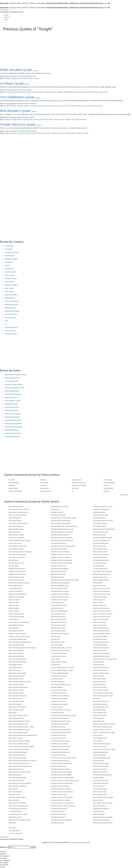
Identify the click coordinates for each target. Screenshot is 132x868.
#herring (26, 78)
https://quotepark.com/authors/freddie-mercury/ (21, 131)
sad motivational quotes (100, 651)
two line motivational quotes (101, 780)
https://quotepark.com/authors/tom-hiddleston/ (21, 104)
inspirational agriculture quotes (60, 507)
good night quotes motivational (17, 786)
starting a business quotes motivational (104, 724)
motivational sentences (57, 823)
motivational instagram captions (60, 724)
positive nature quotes (99, 586)
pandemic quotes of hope (100, 577)
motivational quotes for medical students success (65, 780)
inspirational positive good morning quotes (63, 546)
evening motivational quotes (17, 676)
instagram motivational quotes (59, 597)
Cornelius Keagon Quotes (14, 384)
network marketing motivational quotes (104, 529)
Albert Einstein (45, 488)
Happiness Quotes (11, 285)
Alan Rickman (44, 483)
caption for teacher (14, 603)
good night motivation (15, 775)
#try (5, 92)
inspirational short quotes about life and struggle (65, 580)
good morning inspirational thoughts (19, 730)
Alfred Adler (75, 488)
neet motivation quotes (100, 526)
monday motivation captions (59, 662)
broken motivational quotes (16, 580)
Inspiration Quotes (11, 295)
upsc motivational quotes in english (103, 797)
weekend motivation (99, 812)
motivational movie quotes (58, 738)
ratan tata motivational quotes (102, 634)
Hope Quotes (9, 288)
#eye (46, 119)
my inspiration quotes (99, 512)
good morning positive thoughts (18, 758)
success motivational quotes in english (104, 749)
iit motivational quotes (15, 817)
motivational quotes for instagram (60, 769)
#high (66, 92)
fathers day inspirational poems (18, 696)
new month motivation (99, 535)
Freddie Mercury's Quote (18, 125)
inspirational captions (57, 512)
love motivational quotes (58, 642)
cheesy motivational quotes (16, 617)
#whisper (7, 119)
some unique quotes (99, 721)
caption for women (14, 608)
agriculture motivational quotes (17, 515)
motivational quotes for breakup (60, 761)
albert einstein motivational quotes (18, 524)
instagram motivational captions (60, 594)
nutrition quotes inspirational (101, 555)
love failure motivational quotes (60, 634)
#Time (96, 92)
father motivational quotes (16, 693)
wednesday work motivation (101, 809)
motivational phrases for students (60, 741)
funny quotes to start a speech (17, 707)
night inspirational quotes (100, 549)
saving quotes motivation (100, 670)
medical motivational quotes (59, 653)
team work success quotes (101, 766)
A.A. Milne (12, 480)
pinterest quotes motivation (101, 580)
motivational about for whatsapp (60, 696)
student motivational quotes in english (104, 732)
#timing (17, 92)
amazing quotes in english (16, 535)
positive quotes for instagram (101, 591)
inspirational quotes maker (58, 566)
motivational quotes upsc (58, 817)
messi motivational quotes (58, 656)
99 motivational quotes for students (19, 509)
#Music (80, 106)
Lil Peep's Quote (12, 83)
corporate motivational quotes (17, 634)
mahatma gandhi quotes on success (61, 648)
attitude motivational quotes (17, 538)
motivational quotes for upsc (59, 795)
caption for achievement (16, 591)
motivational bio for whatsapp (59, 704)
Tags (6, 20)
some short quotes (98, 718)
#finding (72, 92)
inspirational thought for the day (60, 586)
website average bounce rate (81, 842)
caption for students (14, 600)
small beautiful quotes (99, 710)
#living (40, 106)
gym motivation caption (15, 792)
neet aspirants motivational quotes (103, 521)
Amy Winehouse (108, 488)
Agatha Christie (13, 488)
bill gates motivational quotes (17, 572)
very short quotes (98, 800)
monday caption (55, 659)
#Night (67, 119)
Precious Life (4, 10)
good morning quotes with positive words (20, 766)
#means (33, 133)
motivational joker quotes (58, 727)
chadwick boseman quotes (16, 614)
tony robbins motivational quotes (102, 775)
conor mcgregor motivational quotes (19, 622)
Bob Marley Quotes (11, 404)
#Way (101, 92)
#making (60, 92)
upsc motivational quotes (100, 795)
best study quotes (14, 566)
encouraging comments (15, 665)
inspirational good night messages (61, 524)
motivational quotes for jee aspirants (61, 772)
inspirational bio (55, 509)
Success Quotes (10, 318)
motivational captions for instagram (61, 710)
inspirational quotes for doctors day (61, 555)
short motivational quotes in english (103, 696)
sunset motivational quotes (101, 752)
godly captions (13, 713)
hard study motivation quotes (17, 797)
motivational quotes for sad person (61, 789)
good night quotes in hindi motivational (20, 783)
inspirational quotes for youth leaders (61, 563)
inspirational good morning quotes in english (64, 518)
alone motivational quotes (16, 529)
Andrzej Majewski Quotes (13, 424)
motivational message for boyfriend (61, 730)
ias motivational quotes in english (18, 814)
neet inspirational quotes (100, 524)
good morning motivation (16, 738)
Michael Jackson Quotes (13, 420)
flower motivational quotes (16, 701)
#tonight (13, 78)
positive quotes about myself (101, 588)
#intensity (46, 106)
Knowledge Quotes (11, 327)
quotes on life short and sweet (102, 617)
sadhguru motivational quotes (102, 653)
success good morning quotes (102, 744)
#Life (106, 92)
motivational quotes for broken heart (61, 764)
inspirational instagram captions (60, 535)
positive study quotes (99, 600)
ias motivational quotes (15, 812)
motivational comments (58, 713)
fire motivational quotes (15, 699)
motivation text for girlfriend (59, 693)
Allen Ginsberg (108, 480)
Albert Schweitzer (45, 491)
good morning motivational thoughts (19, 749)
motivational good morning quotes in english (64, 716)
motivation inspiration (57, 687)
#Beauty (83, 119)
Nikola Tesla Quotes (12, 410)
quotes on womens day (100, 622)
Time (7, 321)
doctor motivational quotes (16, 645)
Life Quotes (9, 249)
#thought (20, 106)
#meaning (41, 133)
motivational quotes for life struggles (61, 775)
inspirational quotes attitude (59, 549)
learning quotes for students (59, 622)
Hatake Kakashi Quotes (13, 433)
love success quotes (57, 645)
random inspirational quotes (101, 628)
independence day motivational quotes (20, 820)
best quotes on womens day (17, 557)
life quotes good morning (58, 628)
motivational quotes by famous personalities (63, 758)
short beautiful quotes (99, 684)
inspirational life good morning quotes (62, 538)
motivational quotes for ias (58, 766)
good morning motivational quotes (18, 744)
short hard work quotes (100, 687)
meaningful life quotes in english (60, 651)
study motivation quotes (100, 738)
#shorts (23, 92)
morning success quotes (58, 682)
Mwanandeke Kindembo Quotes (16, 375)
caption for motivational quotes (17, 594)
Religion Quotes (10, 308)
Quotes (7, 265)
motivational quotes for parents (60, 786)
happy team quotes (14, 795)
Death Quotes (10, 282)
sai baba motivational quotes (101, 656)
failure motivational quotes (16, 684)
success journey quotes (100, 747)
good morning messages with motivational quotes (23, 735)
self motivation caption (99, 679)
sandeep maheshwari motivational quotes (105, 659)
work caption (12, 828)
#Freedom (73, 106)
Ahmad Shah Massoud (15, 491)
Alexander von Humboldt (79, 486)
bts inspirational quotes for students (19, 583)
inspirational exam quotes (58, 515)
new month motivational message (103, 538)
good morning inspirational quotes (18, 724)
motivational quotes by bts (58, 755)
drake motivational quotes (16, 653)
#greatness (55, 106)
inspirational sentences (57, 577)
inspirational (12, 823)
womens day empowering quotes (103, 823)
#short (29, 92)
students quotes (98, 735)
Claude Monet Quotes (12, 437)
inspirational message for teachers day (62, 540)
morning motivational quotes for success (62, 668)
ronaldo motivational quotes (101, 642)
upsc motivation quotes (100, 792)
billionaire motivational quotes (17, 574)
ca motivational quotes (15, 588)
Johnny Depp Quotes (12, 391)
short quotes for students (100, 704)
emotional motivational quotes (17, 662)
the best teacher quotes (100, 769)
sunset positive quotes (99, 755)
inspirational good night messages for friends (64, 526)
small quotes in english (100, 716)
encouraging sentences (15, 668)
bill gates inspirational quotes (17, 569)
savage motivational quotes (101, 668)
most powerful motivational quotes (61, 684)
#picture (27, 106)
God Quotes (9, 262)
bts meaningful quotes (15, 586)
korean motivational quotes (59, 620)
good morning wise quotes (16, 769)
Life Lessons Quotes (12, 301)
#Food (90, 106)
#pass (42, 92)
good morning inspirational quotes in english (21, 727)
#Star (78, 119)
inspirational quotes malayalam (60, 569)
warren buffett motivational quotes (103, 803)
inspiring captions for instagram (60, 591)
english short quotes (14, 670)
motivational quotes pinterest (59, 809)
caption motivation (14, 611)
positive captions (98, 583)
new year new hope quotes (101, 543)
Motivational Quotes (12, 305)
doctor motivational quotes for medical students (22, 648)
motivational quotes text (58, 812)
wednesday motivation (99, 806)
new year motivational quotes (101, 540)
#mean (48, 133)
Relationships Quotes (12, 311)
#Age (95, 106)
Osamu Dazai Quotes (12, 417)
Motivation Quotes (11, 334)
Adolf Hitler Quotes (11, 430)
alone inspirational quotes (16, 526)
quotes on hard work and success (103, 614)
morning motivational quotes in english (62, 670)
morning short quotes (57, 679)
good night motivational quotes (17, 778)
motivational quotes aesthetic (59, 744)
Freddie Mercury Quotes (13, 394)
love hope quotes (56, 636)
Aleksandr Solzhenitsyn (79, 483)
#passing (35, 92)
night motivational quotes (100, 552)
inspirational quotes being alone (60, 552)
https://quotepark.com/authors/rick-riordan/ (20, 117)
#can (31, 78)
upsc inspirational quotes (100, 789)
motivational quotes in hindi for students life (63, 806)
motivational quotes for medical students (62, 778)
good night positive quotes (16, 780)
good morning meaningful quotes (18, 732)
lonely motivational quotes (58, 631)
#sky (20, 119)
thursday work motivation (100, 772)
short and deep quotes (99, 682)
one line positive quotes (100, 563)
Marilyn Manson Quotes (13, 414)
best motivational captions (16, 549)
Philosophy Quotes (11, 259)
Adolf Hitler (12, 486)
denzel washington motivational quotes (20, 642)
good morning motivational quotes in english (21, 747)
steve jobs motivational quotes (102, 730)
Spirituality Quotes (11, 314)
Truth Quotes (9, 269)
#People (86, 133)
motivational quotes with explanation (61, 820)
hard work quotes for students (17, 803)
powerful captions (98, 603)
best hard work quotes (15, 543)
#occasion (26, 133)
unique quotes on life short (101, 783)
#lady (31, 119)
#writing (7, 78)
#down (51, 119)
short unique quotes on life (101, 707)
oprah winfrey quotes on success (103, 572)
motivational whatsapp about (101, 509)
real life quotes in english (100, 636)
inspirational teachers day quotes (60, 583)
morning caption (55, 665)
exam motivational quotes (16, 679)
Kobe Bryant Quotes (12, 407)
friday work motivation (15, 704)
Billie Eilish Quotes (11, 397)
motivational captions (57, 707)
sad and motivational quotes (101, 648)
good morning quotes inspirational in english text (23, 761)
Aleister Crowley (77, 480)
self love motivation (99, 676)
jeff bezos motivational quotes (59, 611)
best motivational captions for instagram (20, 552)
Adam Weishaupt (14, 483)
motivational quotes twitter (58, 814)
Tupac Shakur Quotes (12, 378)
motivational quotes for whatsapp (60, 800)
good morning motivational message (19, 741)
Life (6, 324)
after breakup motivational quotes (18, 512)
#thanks (13, 133)
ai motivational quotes (15, 521)
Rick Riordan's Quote (15, 111)
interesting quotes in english (59, 600)
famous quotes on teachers (16, 690)
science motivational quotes (101, 673)
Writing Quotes (10, 298)
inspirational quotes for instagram (60, 557)
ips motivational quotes (57, 603)
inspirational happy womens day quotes (62, 529)
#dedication (71, 133)
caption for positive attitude (16, 597)
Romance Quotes (11, 278)
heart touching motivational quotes (19, 806)
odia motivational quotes (100, 557)
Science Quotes (10, 331)
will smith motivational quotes (101, 820)
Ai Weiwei (43, 480)
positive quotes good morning (102, 594)
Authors (7, 17)
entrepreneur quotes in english (17, 673)
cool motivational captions (16, 625)
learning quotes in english (58, 625)
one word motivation (99, 566)
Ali (73, 491)
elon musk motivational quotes (17, 659)
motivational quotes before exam (60, 752)
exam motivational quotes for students (20, 682)
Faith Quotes (9, 291)
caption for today (13, 605)
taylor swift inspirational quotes (102, 758)
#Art (85, 106)
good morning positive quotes (17, 755)
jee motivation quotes (57, 608)
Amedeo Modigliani (109, 483)
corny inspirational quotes (16, 631)
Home (6, 15)
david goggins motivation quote (18, 639)
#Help (91, 92)
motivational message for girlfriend (61, 732)
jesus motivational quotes (58, 614)
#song (19, 133)
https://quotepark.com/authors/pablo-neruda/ (21, 76)
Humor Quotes (10, 256)
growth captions (13, 789)
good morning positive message (18, 752)
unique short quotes (99, 786)
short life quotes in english (101, 690)
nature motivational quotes (101, 515)
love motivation (55, 639)
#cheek (57, 119)
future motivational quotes (16, 710)
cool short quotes (14, 628)
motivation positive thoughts (59, 690)
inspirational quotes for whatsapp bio (61, 560)
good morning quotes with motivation (19, 764)
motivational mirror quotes (58, 735)
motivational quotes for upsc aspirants (62, 797)
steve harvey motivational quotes (103, 727)
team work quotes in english (101, 764)
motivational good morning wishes (61, 721)
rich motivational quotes (100, 639)
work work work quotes (15, 833)
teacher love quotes (99, 761)
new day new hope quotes (101, 532)
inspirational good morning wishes (61, 521)
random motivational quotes (101, 631)
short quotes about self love (101, 701)
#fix (42, 119)
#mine (54, 92)
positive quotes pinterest (100, 597)
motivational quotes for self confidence (62, 792)
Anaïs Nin (106, 491)
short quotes (97, 699)
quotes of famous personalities (102, 611)
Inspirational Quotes (12, 252)
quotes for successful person (101, 608)
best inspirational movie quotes (18, 546)
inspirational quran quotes (58, 574)
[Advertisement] (66, 48)
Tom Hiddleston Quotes (13, 401)
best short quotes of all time (17, 563)
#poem (20, 78)
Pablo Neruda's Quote (16, 70)
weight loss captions (99, 814)
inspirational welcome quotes (59, 588)
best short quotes (14, 560)
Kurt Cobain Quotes (12, 381)
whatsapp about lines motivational (103, 817)
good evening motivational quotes (18, 716)
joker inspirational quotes (58, 617)
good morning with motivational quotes (20, 772)
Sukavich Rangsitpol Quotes (14, 388)
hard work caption (14, 800)
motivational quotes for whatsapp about (62, 803)
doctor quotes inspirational (16, 651)
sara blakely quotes (99, 662)
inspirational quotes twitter (58, 572)
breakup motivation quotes (16, 577)
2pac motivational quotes (16, 507)
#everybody (79, 92)
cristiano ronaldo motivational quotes (19, 636)
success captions (98, 741)
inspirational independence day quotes (62, 532)
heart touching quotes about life (18, 809)
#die (86, 92)
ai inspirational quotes (15, 518)
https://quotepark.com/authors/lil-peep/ (19, 90)
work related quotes (14, 831)
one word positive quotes (100, 569)
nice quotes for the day (100, 546)
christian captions (14, 620)
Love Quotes (9, 246)
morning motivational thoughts (60, 673)
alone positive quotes (15, 532)
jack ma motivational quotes (59, 605)
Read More (124, 495)
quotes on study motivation (101, 620)
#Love (36, 78)
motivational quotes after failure (60, 749)
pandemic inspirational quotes (102, 574)
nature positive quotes (99, 518)
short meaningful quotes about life (103, 693)
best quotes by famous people (17, 555)
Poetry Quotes (10, 275)
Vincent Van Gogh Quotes (14, 427)
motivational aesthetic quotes (59, 699)
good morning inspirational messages (19, 721)
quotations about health (100, 605)
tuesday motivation (98, 778)
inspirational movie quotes (58, 543)
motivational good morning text (60, 718)
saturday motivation (99, 665)
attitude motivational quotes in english (19, 540)
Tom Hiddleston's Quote (17, 97)
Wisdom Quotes (10, 272)
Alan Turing (44, 486)
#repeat (25, 119)
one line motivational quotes (101, 560)
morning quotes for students (59, 676)
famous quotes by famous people (18, 687)
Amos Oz (106, 486)
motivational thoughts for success (103, 507)
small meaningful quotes (100, 713)
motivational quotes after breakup (60, 747)
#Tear (73, 119)
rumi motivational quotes (100, 645)
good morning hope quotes (16, 718)
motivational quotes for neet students (61, 783)
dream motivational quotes (16, 656)
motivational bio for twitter (58, 701)
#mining (48, 92)
